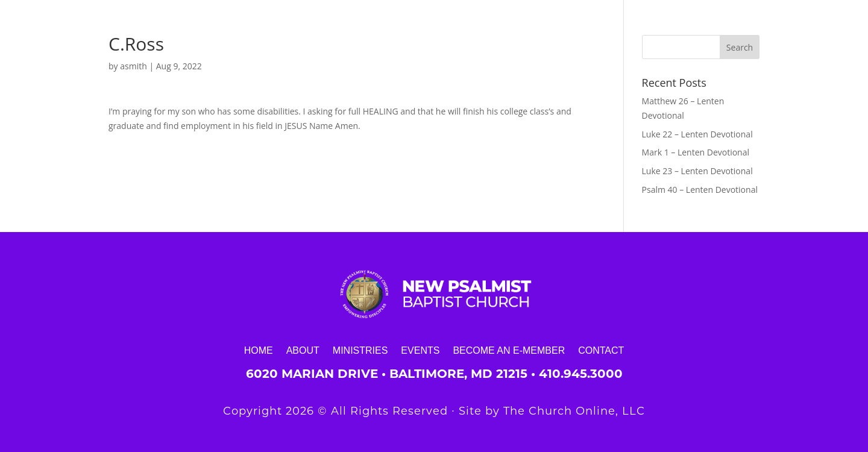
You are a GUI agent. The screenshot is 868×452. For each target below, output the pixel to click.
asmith (134, 66)
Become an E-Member (509, 350)
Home (259, 350)
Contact (601, 350)
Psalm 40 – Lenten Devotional (700, 190)
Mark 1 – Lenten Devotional (696, 152)
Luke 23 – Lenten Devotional (697, 171)
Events (420, 350)
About (303, 350)
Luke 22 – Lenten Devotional (697, 134)
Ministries (360, 350)
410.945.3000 (581, 374)
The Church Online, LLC (574, 411)
